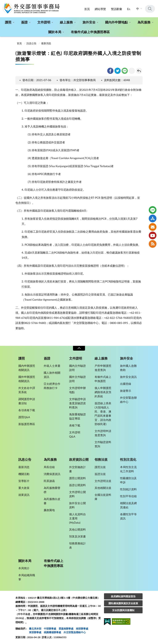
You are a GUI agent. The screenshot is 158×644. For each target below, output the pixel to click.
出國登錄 (126, 384)
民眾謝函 (49, 481)
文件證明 (44, 22)
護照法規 (100, 467)
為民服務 (144, 22)
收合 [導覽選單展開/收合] (79, 348)
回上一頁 (139, 71)
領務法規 (101, 459)
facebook (110, 71)
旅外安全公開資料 (77, 505)
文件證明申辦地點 (77, 390)
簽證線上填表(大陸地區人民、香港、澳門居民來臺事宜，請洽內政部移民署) (103, 414)
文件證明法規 (103, 481)
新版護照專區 (27, 424)
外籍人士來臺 (52, 366)
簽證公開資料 (77, 485)
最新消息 (46, 43)
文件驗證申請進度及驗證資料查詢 (77, 403)
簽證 (24, 22)
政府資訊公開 (79, 459)
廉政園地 (49, 510)
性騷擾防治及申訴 (128, 480)
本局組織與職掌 (27, 577)
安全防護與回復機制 (123, 610)
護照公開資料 (77, 478)
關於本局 (55, 32)
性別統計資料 (128, 489)
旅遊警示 (126, 391)
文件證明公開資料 (77, 494)
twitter (118, 71)
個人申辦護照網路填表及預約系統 (103, 392)
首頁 (87, 9)
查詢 (150, 9)
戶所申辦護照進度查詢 (103, 368)
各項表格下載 (27, 410)
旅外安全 (89, 22)
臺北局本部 (35, 629)
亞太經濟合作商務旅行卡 (52, 386)
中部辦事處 (50, 629)
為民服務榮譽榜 (52, 490)
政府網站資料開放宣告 (123, 596)
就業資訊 (24, 495)
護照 (8, 22)
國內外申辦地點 (116, 22)
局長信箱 (49, 467)
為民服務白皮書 (52, 501)
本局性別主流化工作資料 (128, 469)
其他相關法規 (103, 488)
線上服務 (66, 22)
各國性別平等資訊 (128, 516)
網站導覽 (100, 9)
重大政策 (24, 488)
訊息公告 (31, 43)
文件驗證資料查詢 (103, 444)
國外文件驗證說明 (77, 379)
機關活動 (24, 474)
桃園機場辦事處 (52, 632)
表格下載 (75, 425)
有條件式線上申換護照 (103, 379)
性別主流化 (128, 459)
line (125, 71)
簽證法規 (100, 474)
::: (2, 3)
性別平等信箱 (128, 496)
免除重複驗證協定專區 (77, 416)
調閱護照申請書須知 (27, 401)
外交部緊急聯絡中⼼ (75, 632)
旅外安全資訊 (128, 377)
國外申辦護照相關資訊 (27, 379)
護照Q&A (24, 417)
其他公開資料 (77, 529)
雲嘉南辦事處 (66, 629)
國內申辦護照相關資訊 (27, 368)
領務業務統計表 (77, 545)
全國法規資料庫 (103, 497)
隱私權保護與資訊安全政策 (123, 603)
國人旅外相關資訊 (52, 375)
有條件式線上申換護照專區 (90, 32)
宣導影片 (24, 481)
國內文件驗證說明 (77, 368)
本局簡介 (24, 568)
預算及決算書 (77, 536)
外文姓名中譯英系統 (27, 390)
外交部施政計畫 (77, 469)
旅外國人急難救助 (128, 368)
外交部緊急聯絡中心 (128, 400)
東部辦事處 (35, 632)
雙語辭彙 (116, 9)
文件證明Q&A (75, 434)
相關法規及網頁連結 (128, 505)
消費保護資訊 (52, 474)
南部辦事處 (82, 629)
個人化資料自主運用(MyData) (77, 518)
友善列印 (132, 71)
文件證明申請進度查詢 (103, 433)
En (129, 9)
